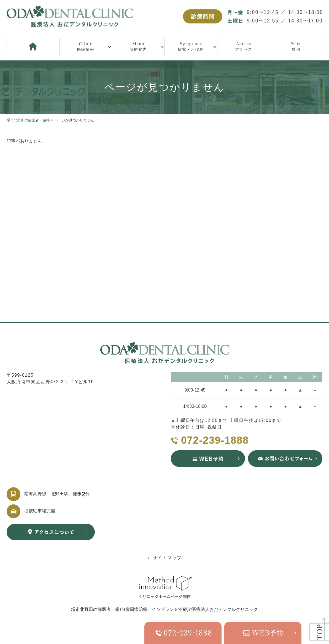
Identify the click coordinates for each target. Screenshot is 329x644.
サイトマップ (167, 558)
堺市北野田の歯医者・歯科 (28, 120)
